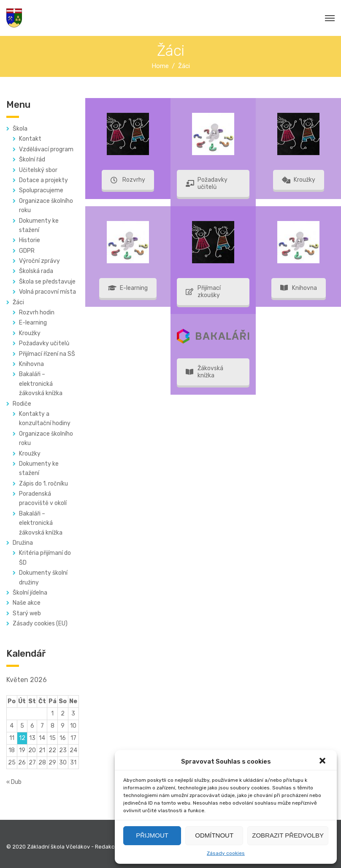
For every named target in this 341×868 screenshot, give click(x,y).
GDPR (27, 251)
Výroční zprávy (39, 261)
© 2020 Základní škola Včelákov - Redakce (62, 847)
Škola (20, 129)
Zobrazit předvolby (288, 835)
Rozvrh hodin (37, 313)
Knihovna (31, 364)
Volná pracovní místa (47, 292)
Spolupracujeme (41, 190)
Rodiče (22, 404)
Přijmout (152, 835)
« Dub (14, 782)
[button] (323, 762)
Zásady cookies (226, 853)
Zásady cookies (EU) (40, 624)
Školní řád (32, 160)
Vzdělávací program (46, 149)
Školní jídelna (30, 593)
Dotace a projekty (43, 180)
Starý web (27, 613)
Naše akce (27, 603)
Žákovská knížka (204, 372)
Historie (30, 240)
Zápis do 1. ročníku (43, 484)
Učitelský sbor (38, 170)
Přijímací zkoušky (203, 292)
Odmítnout (214, 835)
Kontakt (30, 139)
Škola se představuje (47, 282)
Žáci (18, 302)
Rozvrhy (128, 180)
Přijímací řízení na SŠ (47, 354)
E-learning (33, 323)
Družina (23, 543)
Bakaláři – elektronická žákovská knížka (41, 384)
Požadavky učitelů (44, 343)
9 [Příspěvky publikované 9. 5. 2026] (63, 726)
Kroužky (30, 333)
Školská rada (36, 271)
